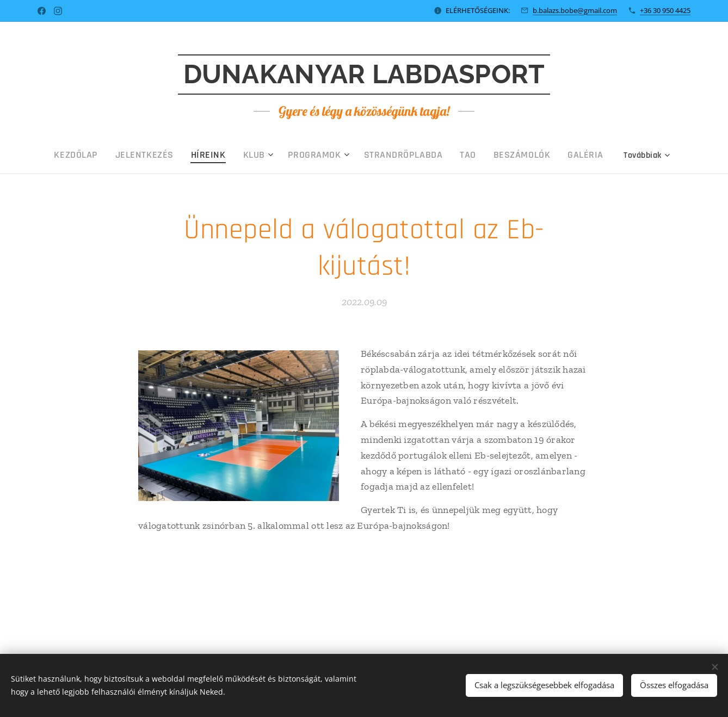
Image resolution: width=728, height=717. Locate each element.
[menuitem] (125, 155)
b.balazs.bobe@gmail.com (575, 10)
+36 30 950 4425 (665, 10)
